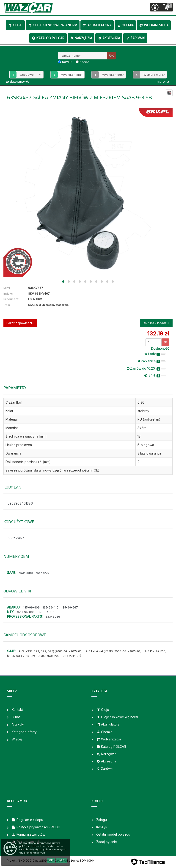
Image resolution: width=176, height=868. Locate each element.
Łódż (155, 354)
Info (62, 860)
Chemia (125, 25)
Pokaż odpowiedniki (20, 323)
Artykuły (18, 724)
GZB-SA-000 (26, 612)
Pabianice (151, 361)
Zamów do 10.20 (146, 368)
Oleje (15, 25)
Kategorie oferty (24, 732)
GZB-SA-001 (46, 612)
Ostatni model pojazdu (113, 834)
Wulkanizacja (154, 25)
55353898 (26, 573)
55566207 (43, 573)
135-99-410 (51, 607)
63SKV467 (16, 538)
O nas (16, 717)
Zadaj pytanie (107, 842)
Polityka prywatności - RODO (36, 827)
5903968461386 (20, 503)
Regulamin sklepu (27, 820)
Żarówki (135, 38)
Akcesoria (109, 38)
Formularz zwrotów (28, 834)
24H (155, 375)
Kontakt (17, 710)
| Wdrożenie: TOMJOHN (78, 861)
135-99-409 (31, 607)
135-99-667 (70, 607)
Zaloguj (102, 820)
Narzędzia (81, 38)
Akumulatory (97, 25)
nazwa (84, 62)
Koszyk (102, 827)
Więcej (17, 739)
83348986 (53, 617)
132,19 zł (158, 334)
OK (111, 55)
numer (67, 62)
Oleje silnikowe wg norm (53, 25)
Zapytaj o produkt (156, 323)
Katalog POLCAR (48, 38)
